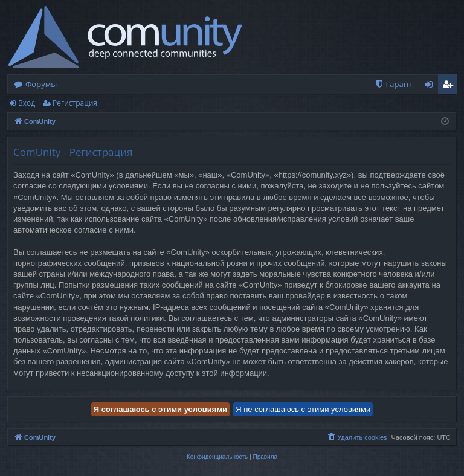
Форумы (41, 84)
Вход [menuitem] (431, 86)
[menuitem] (393, 84)
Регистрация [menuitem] (450, 86)
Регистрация (75, 103)
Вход (27, 103)
